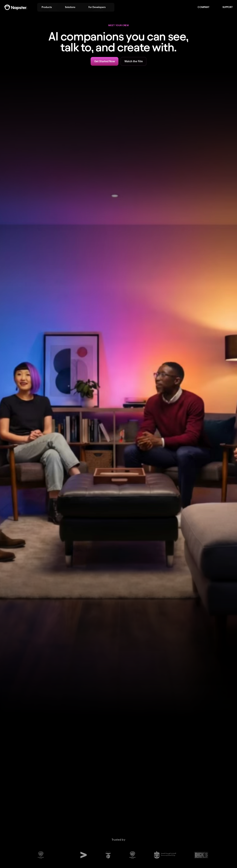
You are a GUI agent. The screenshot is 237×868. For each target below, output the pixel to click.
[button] (49, 7)
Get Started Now (105, 61)
